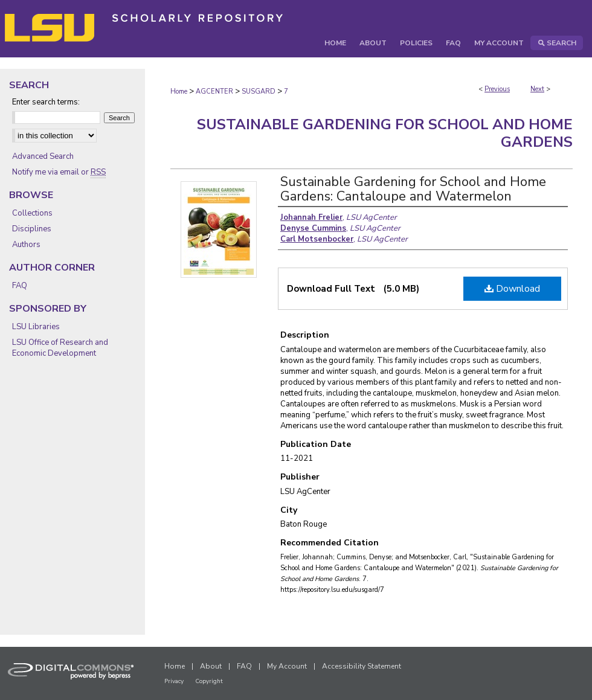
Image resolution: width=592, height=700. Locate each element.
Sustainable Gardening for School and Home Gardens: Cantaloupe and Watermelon (413, 189)
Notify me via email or (59, 172)
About (211, 666)
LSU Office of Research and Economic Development (60, 348)
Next (537, 89)
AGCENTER (214, 92)
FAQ (20, 286)
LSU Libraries (36, 327)
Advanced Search (43, 156)
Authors (26, 245)
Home (179, 92)
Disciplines (32, 229)
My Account (287, 666)
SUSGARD (259, 92)
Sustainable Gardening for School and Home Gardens (385, 133)
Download (512, 289)
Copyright (209, 681)
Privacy (174, 681)
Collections (32, 213)
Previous (497, 89)
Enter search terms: (46, 102)
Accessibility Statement (362, 666)
